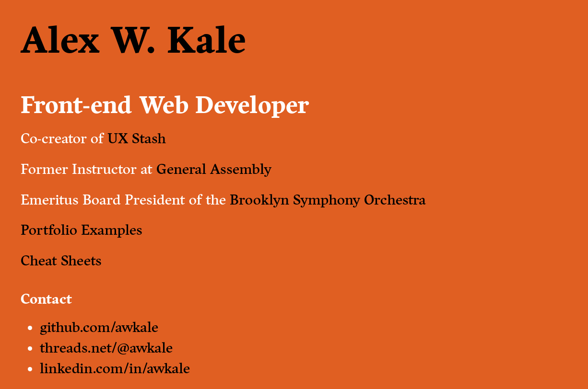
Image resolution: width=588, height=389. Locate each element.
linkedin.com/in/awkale (115, 368)
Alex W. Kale (133, 40)
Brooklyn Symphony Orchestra (328, 200)
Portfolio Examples (82, 230)
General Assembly (214, 169)
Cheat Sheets (61, 261)
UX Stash (137, 138)
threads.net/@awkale (106, 348)
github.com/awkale (99, 327)
